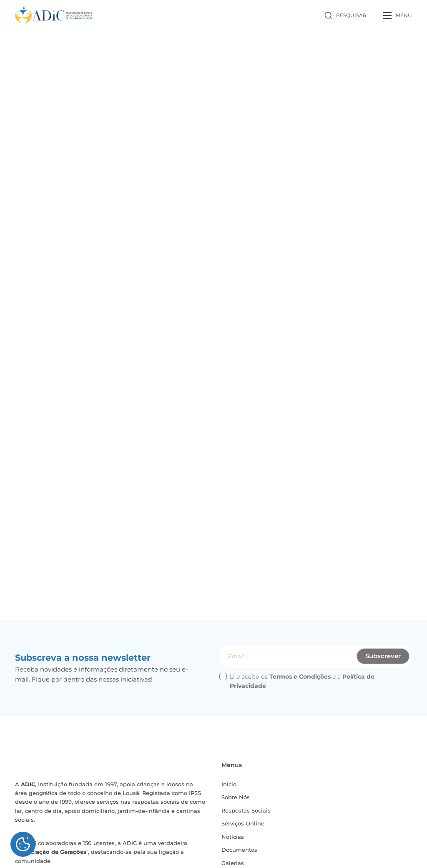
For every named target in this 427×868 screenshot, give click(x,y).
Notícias (233, 840)
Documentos (241, 853)
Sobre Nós (237, 800)
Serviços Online (245, 827)
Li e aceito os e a (297, 684)
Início (230, 787)
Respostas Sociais (248, 813)
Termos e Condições (300, 679)
